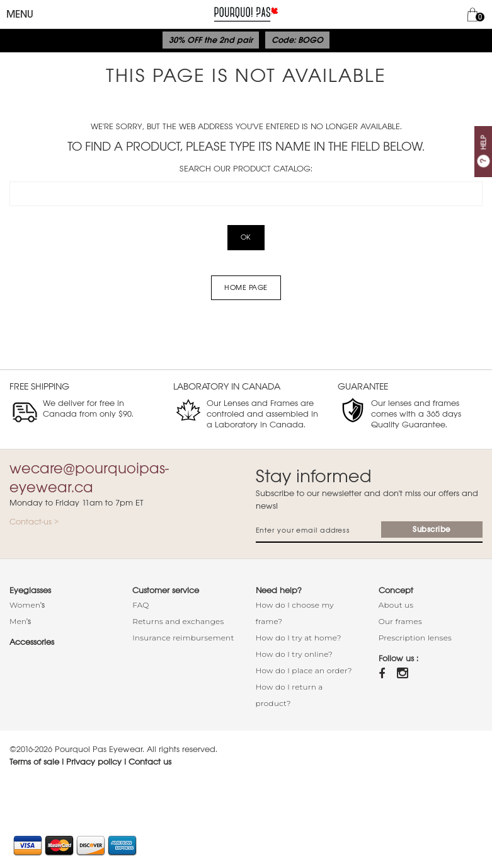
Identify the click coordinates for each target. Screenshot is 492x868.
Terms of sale (34, 762)
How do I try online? (295, 654)
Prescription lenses (415, 638)
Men (18, 621)
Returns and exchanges (178, 621)
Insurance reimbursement (183, 638)
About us (396, 605)
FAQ (140, 605)
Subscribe (432, 529)
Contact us (150, 762)
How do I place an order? (304, 670)
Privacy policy (94, 762)
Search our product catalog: (246, 169)
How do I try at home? (299, 638)
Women (25, 605)
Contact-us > (34, 522)
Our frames (400, 621)
